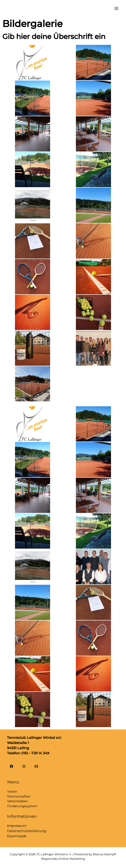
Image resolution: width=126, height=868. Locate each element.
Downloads (17, 836)
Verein (12, 791)
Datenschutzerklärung (27, 831)
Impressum (17, 826)
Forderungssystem (22, 806)
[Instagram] (24, 766)
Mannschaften (19, 796)
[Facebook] (11, 766)
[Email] (36, 766)
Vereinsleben (18, 801)
